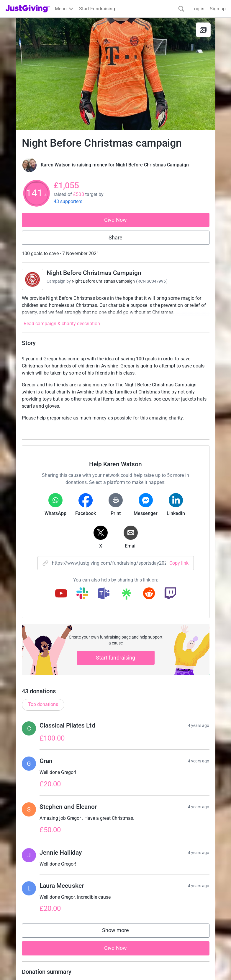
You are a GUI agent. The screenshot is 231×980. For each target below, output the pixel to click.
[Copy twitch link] (170, 594)
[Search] (181, 9)
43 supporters (68, 201)
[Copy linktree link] (126, 595)
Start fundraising (116, 658)
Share (115, 238)
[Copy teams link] (104, 594)
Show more (122, 932)
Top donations (43, 704)
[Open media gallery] (116, 74)
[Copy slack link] (82, 594)
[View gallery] (203, 30)
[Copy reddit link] (149, 594)
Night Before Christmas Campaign (94, 273)
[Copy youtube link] (61, 594)
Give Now (115, 220)
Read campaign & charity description (62, 324)
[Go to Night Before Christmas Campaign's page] (32, 279)
